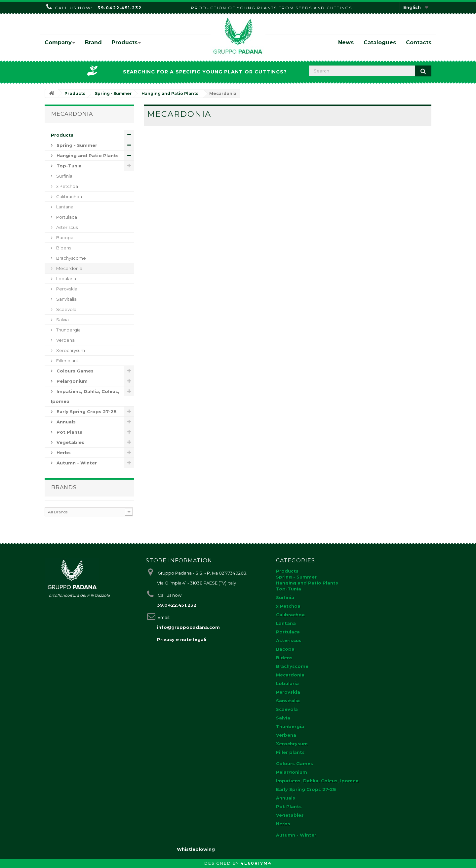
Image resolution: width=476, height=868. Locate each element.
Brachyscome (71, 258)
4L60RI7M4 (256, 863)
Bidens (63, 248)
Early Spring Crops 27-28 (86, 412)
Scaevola (66, 309)
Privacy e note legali (182, 639)
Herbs (63, 453)
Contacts (419, 43)
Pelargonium (71, 381)
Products (126, 43)
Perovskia (66, 289)
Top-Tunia (68, 166)
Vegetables (70, 442)
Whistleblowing (196, 849)
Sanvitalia (66, 299)
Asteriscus (66, 227)
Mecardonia (69, 268)
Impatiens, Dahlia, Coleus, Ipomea (85, 396)
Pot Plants (69, 432)
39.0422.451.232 (120, 8)
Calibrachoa (69, 196)
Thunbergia (68, 330)
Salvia (62, 320)
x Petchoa (67, 186)
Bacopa (64, 238)
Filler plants (68, 361)
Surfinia (64, 176)
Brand (93, 43)
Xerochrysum (70, 350)
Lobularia (66, 279)
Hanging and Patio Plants (87, 155)
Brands (64, 487)
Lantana (64, 207)
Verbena (65, 340)
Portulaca (66, 217)
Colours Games (74, 371)
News (346, 43)
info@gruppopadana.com (188, 627)
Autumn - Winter (76, 463)
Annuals (65, 422)
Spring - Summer (76, 145)
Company (60, 43)
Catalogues (380, 43)
